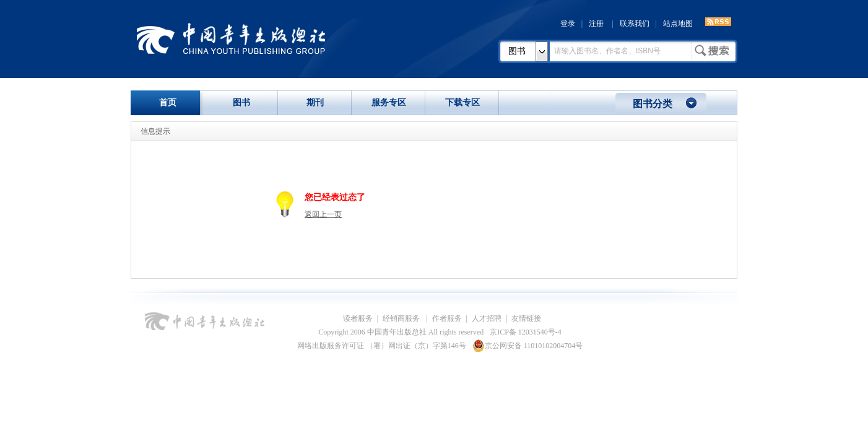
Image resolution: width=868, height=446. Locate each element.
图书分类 (653, 104)
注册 (596, 24)
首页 (168, 103)
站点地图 (678, 24)
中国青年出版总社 (231, 38)
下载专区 (462, 103)
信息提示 (155, 131)
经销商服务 (402, 318)
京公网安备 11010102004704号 (528, 346)
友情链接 (526, 318)
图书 (517, 51)
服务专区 (389, 103)
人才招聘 (487, 318)
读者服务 (358, 318)
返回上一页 (323, 214)
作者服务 (447, 318)
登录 (568, 24)
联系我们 (635, 24)
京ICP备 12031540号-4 (526, 332)
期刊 (315, 103)
